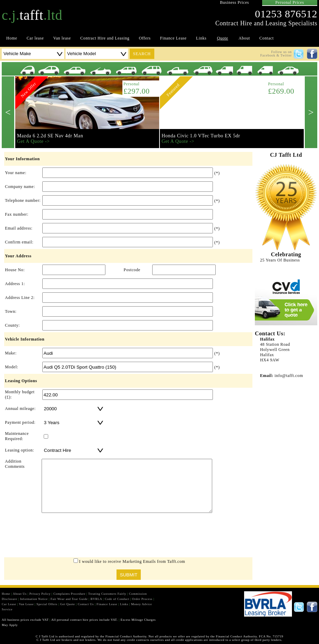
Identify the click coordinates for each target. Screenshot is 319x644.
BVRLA (96, 599)
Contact (267, 38)
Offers (145, 38)
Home (12, 38)
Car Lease (9, 604)
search (142, 54)
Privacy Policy (40, 594)
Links (201, 38)
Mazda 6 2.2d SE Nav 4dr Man (50, 136)
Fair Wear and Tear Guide (69, 599)
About (244, 38)
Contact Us (86, 604)
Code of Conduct (117, 599)
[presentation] (128, 537)
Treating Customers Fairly (107, 594)
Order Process (142, 599)
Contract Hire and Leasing (105, 38)
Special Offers (47, 604)
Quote (223, 38)
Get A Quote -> (33, 141)
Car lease (35, 38)
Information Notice (34, 599)
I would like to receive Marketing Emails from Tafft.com (132, 561)
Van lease (62, 38)
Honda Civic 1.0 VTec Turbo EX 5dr (201, 136)
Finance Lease (174, 38)
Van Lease (27, 604)
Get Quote (67, 604)
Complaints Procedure (69, 594)
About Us (20, 594)
